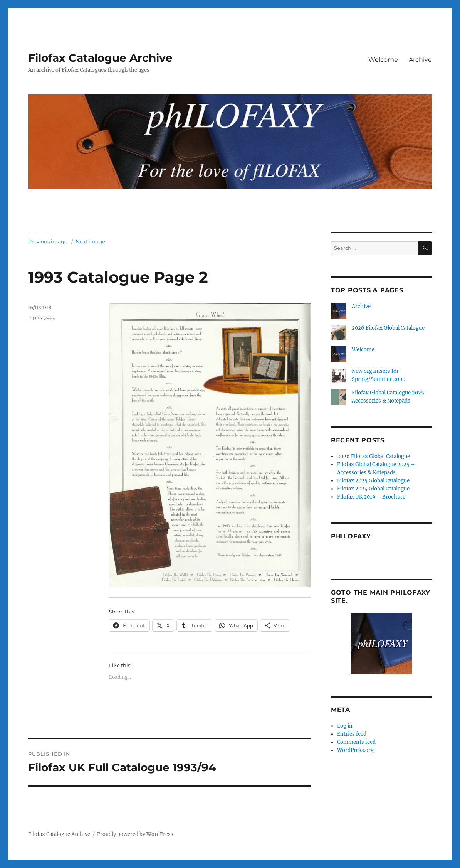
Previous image (48, 241)
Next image (90, 241)
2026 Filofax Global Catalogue (388, 328)
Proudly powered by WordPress (135, 834)
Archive (420, 60)
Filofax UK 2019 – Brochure (371, 497)
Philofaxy (351, 536)
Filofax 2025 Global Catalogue (373, 481)
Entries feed (352, 734)
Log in (345, 726)
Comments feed (356, 742)
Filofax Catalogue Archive (100, 58)
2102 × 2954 (42, 318)
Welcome (383, 60)
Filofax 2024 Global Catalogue (373, 489)
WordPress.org (355, 750)
